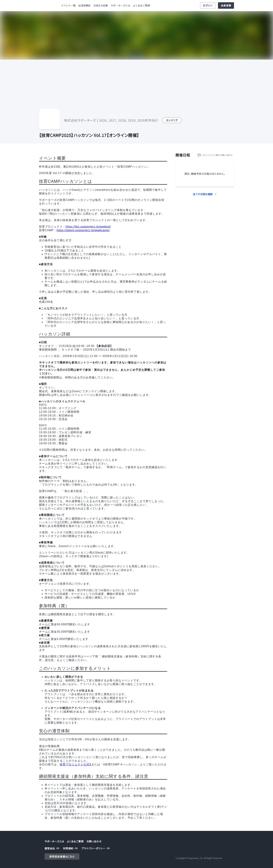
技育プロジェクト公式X (76, 764)
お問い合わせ (94, 841)
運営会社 (52, 848)
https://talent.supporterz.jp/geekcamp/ (83, 230)
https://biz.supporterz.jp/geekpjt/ (88, 227)
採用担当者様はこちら (62, 857)
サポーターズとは (120, 5)
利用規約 (71, 848)
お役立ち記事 (101, 5)
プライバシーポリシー (96, 848)
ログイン (208, 5)
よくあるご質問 (141, 5)
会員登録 (226, 5)
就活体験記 (84, 5)
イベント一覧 (68, 5)
